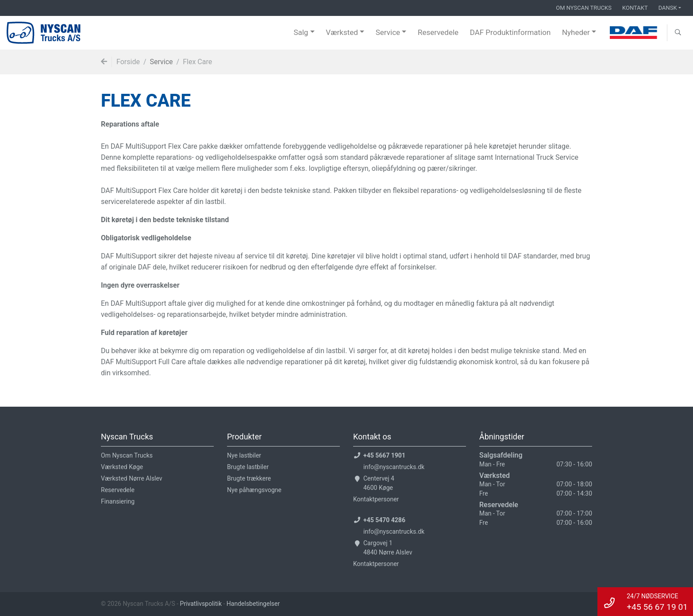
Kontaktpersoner (376, 499)
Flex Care (197, 62)
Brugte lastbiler (248, 467)
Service (388, 32)
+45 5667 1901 (384, 455)
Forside (128, 62)
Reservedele (438, 32)
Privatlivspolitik (202, 604)
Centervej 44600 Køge (379, 483)
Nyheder (576, 32)
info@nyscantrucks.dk (394, 467)
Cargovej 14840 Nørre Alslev (388, 548)
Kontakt (635, 8)
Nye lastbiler (244, 455)
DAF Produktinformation (510, 32)
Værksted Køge (122, 467)
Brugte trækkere (249, 478)
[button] (678, 33)
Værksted (342, 32)
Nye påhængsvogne (254, 490)
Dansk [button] (668, 8)
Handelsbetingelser (253, 604)
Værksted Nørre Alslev (132, 478)
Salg (301, 32)
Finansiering (118, 501)
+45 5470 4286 (384, 520)
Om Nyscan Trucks (584, 8)
